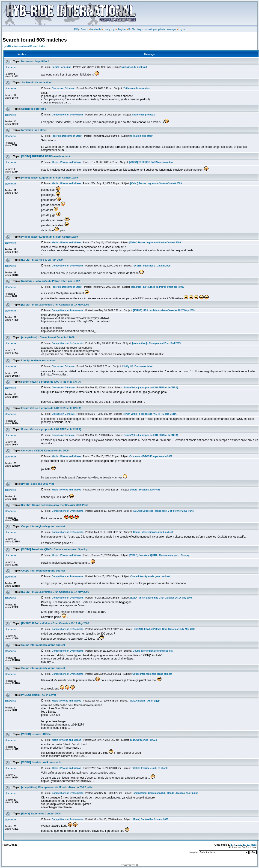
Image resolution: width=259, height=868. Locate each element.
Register (122, 29)
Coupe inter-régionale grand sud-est (43, 526)
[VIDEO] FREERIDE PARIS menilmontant (46, 156)
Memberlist (96, 29)
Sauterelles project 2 (34, 109)
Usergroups (110, 29)
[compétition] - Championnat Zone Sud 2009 (48, 337)
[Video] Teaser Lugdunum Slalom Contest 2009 (49, 178)
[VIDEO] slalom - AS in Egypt (39, 695)
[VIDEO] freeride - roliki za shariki (41, 762)
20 (244, 845)
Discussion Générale (63, 88)
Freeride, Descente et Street (67, 136)
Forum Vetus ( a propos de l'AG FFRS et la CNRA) (51, 382)
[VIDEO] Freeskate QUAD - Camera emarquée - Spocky (54, 549)
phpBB (135, 865)
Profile (132, 29)
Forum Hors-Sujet (61, 67)
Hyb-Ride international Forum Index (24, 46)
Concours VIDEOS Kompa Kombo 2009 (45, 451)
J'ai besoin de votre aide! (36, 82)
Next (254, 845)
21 (248, 845)
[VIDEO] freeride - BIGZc (36, 734)
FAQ (77, 29)
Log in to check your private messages (157, 29)
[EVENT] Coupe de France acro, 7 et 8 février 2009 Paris (55, 505)
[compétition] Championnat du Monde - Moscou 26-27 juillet (57, 787)
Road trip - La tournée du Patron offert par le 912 (51, 281)
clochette (10, 67)
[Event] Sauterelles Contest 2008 (41, 814)
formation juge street (34, 130)
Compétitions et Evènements (67, 115)
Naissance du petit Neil (35, 61)
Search (85, 29)
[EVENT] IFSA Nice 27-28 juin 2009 (42, 260)
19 (240, 845)
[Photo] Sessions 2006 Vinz (38, 484)
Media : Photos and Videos (66, 162)
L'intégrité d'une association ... (40, 360)
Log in (182, 29)
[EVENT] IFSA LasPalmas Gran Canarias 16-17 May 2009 (55, 305)
